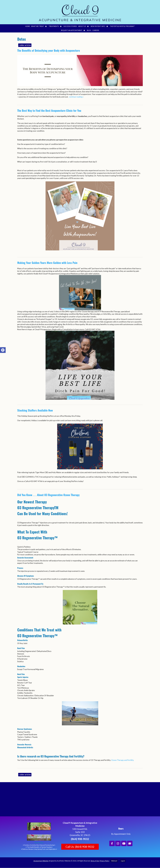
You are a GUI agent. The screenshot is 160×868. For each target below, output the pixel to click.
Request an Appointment (72, 30)
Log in (123, 861)
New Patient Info (98, 26)
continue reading (76, 97)
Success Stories (70, 26)
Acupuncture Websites (41, 861)
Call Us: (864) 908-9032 (80, 847)
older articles (25, 45)
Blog (89, 30)
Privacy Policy (104, 861)
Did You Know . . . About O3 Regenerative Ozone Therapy (48, 495)
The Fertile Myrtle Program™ (122, 26)
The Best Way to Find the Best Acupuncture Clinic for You (49, 110)
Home (28, 26)
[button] (3, 350)
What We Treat (38, 26)
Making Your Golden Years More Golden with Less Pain (47, 263)
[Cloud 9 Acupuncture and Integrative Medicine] (80, 800)
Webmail (114, 861)
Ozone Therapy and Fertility (123, 760)
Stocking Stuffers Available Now (35, 410)
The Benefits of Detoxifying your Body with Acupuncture (49, 50)
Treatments (54, 26)
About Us (82, 26)
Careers (96, 30)
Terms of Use (95, 861)
